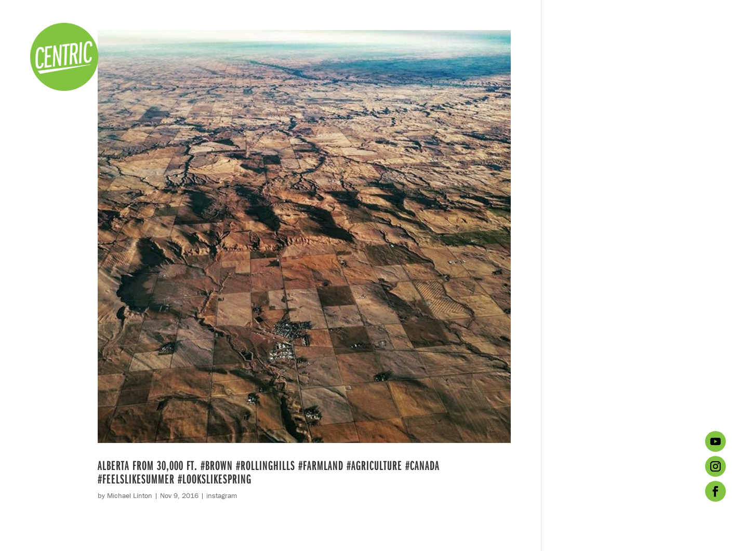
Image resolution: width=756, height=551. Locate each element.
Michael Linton (130, 495)
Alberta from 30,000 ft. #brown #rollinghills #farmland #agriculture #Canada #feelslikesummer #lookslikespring (269, 472)
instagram (222, 495)
